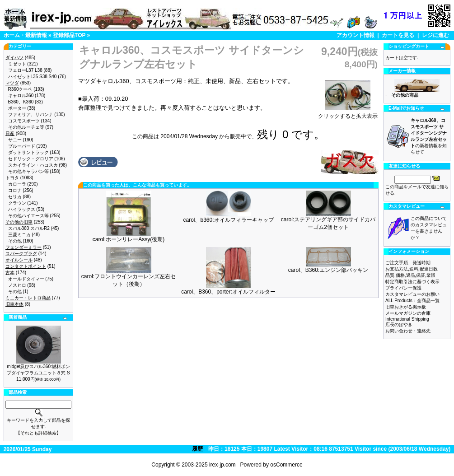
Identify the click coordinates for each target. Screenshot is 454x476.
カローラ (17, 184)
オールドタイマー (26, 279)
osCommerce (286, 465)
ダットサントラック (28, 152)
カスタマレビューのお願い (412, 294)
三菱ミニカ (19, 235)
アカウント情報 (356, 35)
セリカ (15, 197)
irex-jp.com (222, 465)
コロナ (15, 190)
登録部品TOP (69, 35)
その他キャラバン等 (28, 171)
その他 (15, 241)
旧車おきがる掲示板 (406, 307)
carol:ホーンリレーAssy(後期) (129, 239)
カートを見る (398, 35)
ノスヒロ (17, 285)
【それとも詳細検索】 (38, 433)
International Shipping (407, 319)
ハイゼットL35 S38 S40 (33, 77)
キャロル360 (21, 96)
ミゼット (17, 64)
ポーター (17, 108)
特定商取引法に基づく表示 (412, 282)
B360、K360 (21, 102)
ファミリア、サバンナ (31, 114)
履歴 (197, 449)
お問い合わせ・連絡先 (408, 331)
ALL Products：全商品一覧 (412, 301)
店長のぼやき (399, 324)
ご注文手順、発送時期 (408, 263)
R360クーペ (20, 89)
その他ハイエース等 (28, 216)
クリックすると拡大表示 (348, 113)
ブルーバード (22, 146)
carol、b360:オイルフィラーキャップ (228, 220)
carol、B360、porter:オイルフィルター (228, 292)
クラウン (17, 203)
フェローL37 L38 (25, 70)
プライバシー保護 (403, 288)
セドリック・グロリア (31, 159)
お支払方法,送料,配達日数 (412, 269)
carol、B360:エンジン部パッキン (328, 270)
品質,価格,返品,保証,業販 (410, 275)
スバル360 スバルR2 (29, 228)
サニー (15, 140)
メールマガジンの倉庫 (408, 313)
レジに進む (435, 35)
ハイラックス (22, 209)
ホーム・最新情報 (25, 35)
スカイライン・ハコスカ (33, 165)
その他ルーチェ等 (26, 127)
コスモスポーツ (24, 121)
